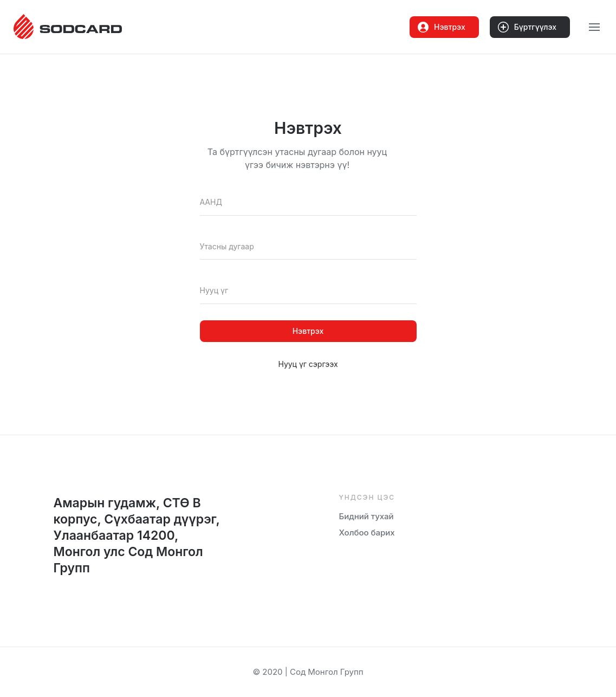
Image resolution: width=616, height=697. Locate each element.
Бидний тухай (367, 516)
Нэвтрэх (442, 27)
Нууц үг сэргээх (308, 364)
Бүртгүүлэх (527, 27)
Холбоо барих (367, 533)
